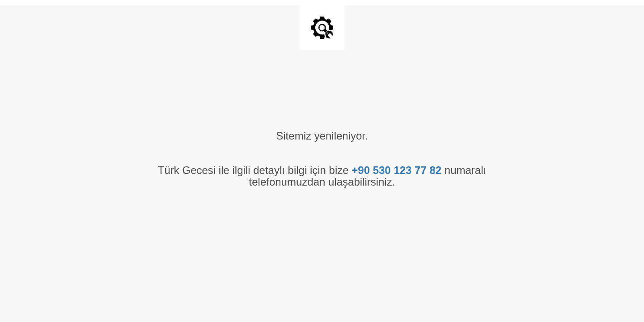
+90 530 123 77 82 (396, 170)
